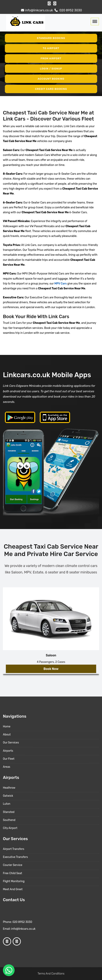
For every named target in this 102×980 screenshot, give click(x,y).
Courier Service (13, 865)
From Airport (51, 58)
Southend (9, 820)
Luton (7, 804)
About (7, 735)
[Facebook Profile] (49, 4)
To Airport (51, 48)
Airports (8, 751)
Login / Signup (51, 69)
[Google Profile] (55, 4)
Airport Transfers (14, 849)
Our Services (11, 743)
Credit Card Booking (51, 89)
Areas (7, 767)
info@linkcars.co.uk (36, 10)
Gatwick (8, 796)
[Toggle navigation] (95, 22)
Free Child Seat (12, 873)
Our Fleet (9, 759)
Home (7, 727)
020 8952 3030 (68, 10)
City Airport (10, 828)
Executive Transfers (15, 857)
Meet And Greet (13, 889)
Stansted (9, 812)
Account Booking (51, 79)
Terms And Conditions (51, 974)
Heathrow (9, 788)
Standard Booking (51, 38)
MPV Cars (60, 284)
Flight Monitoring (14, 881)
